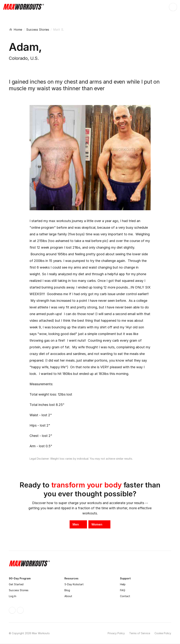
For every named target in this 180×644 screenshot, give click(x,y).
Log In (13, 596)
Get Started (16, 584)
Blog (67, 590)
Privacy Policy (116, 633)
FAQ (123, 590)
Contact (125, 596)
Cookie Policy (163, 633)
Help (123, 584)
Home (18, 30)
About (68, 596)
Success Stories (38, 30)
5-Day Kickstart (74, 584)
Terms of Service (140, 633)
